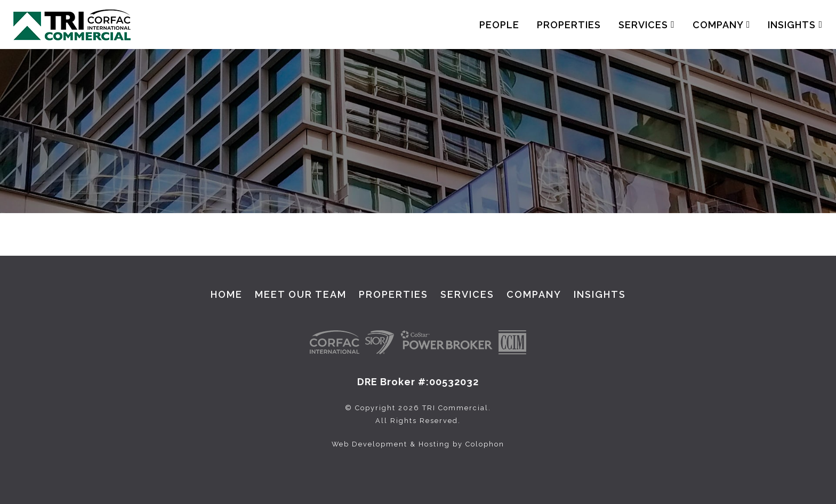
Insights (795, 25)
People (499, 25)
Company (722, 25)
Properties (569, 25)
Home (227, 294)
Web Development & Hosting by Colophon (418, 444)
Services (647, 25)
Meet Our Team (301, 294)
